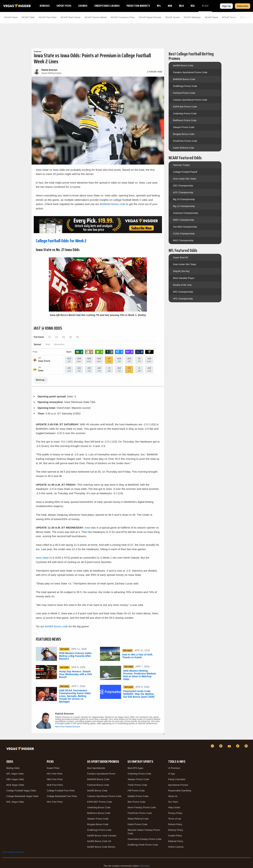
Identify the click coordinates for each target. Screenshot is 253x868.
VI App (171, 774)
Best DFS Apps (135, 768)
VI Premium (174, 768)
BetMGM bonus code (113, 204)
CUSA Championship (184, 234)
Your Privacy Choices (13, 852)
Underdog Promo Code (185, 113)
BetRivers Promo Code (185, 120)
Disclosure (145, 866)
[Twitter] (221, 746)
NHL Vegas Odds (15, 802)
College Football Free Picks (61, 791)
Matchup (40, 380)
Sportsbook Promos (178, 785)
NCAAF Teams (229, 17)
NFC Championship (183, 292)
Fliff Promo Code (136, 791)
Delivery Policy (176, 830)
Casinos (83, 6)
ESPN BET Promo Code (100, 802)
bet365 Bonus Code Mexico (101, 847)
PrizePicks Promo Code (185, 141)
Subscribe (243, 6)
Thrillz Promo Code (137, 785)
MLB (181, 6)
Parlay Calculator (177, 779)
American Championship (186, 213)
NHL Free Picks (55, 802)
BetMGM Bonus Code (184, 79)
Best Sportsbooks (96, 768)
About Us (173, 796)
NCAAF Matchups (192, 17)
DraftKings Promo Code (185, 86)
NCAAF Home (11, 17)
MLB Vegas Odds (15, 785)
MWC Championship (184, 220)
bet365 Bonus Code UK (99, 841)
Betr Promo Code (136, 802)
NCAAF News (211, 17)
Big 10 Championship (184, 199)
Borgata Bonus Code (184, 134)
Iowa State (42, 558)
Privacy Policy (175, 813)
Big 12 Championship (184, 206)
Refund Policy (175, 824)
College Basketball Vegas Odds (22, 796)
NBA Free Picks (55, 779)
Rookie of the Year (182, 285)
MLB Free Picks (55, 785)
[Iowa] (41, 370)
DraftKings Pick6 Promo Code (143, 845)
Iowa (87, 528)
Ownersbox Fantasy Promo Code (144, 839)
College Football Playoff (185, 172)
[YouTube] (230, 746)
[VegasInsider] (21, 749)
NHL (193, 6)
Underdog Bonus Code (99, 807)
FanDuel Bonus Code (98, 785)
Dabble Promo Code (138, 796)
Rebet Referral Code (138, 819)
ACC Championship (183, 192)
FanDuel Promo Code (184, 93)
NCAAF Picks (48, 17)
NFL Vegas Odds (15, 774)
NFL (159, 6)
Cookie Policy (175, 836)
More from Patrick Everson (68, 727)
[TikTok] (238, 746)
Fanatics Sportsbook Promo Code (190, 72)
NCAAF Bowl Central (70, 17)
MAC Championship (183, 240)
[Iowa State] (44, 361)
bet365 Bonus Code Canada (102, 836)
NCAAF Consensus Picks (123, 17)
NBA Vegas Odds (15, 779)
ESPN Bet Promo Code (185, 107)
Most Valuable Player (184, 278)
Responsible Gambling (180, 791)
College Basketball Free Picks (62, 796)
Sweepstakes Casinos (107, 6)
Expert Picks (64, 6)
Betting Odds (13, 768)
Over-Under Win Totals (185, 179)
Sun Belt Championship (185, 227)
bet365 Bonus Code (183, 65)
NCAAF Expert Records (150, 17)
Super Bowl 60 (181, 257)
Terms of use (175, 819)
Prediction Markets (138, 6)
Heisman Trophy (181, 165)
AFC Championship (183, 299)
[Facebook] (213, 746)
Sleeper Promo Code (184, 127)
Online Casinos (176, 847)
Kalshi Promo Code (137, 824)
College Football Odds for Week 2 (61, 241)
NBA (170, 6)
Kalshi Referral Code (184, 148)
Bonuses (45, 6)
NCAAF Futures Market (95, 17)
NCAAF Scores (172, 17)
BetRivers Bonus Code (99, 813)
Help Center (174, 807)
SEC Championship (183, 186)
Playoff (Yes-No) (181, 271)
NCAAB (219, 6)
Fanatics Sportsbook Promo (101, 774)
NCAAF (205, 6)
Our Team (173, 802)
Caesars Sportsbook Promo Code (190, 100)
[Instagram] (247, 746)
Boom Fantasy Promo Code (142, 807)
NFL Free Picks (55, 774)
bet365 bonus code (56, 626)
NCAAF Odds (28, 17)
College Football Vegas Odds (21, 791)
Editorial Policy (176, 841)
